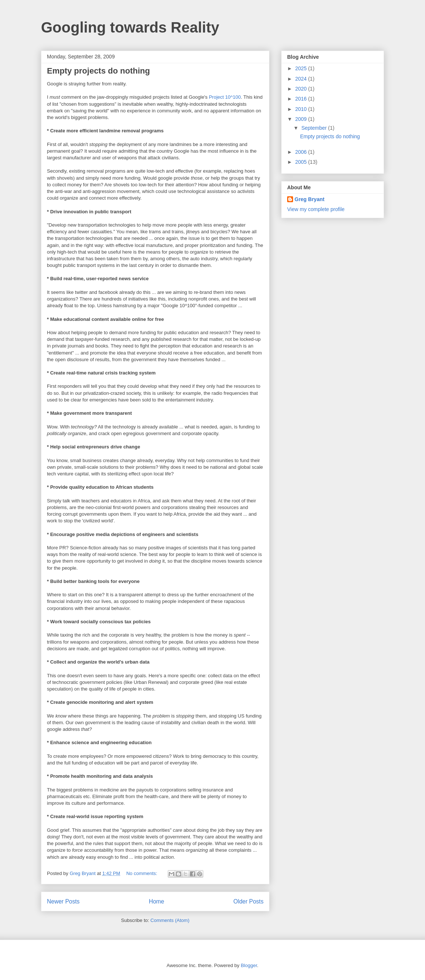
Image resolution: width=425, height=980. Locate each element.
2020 (302, 89)
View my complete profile (316, 209)
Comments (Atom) (170, 920)
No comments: (142, 873)
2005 (302, 162)
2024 (302, 79)
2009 (302, 119)
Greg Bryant (310, 199)
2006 (302, 152)
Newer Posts (63, 901)
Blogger (249, 965)
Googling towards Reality (130, 27)
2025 (302, 68)
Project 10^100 (225, 97)
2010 (302, 109)
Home (157, 901)
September (314, 128)
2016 (302, 99)
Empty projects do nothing (98, 71)
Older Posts (249, 901)
